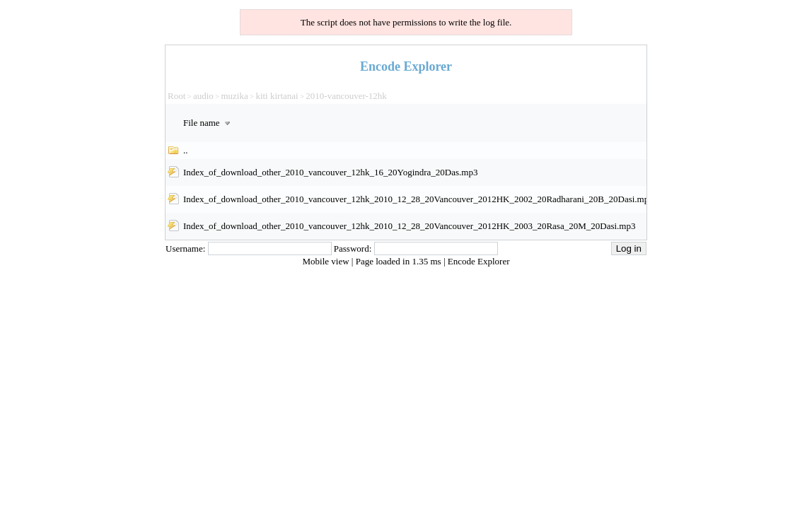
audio (203, 96)
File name (208, 123)
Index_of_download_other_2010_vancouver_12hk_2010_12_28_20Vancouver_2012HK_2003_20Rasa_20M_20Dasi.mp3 (409, 226)
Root (176, 96)
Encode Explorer (479, 261)
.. (186, 150)
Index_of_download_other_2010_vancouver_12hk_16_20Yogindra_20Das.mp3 (330, 172)
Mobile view (327, 261)
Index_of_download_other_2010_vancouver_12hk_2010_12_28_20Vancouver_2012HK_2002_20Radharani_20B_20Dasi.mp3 (418, 199)
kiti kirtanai (277, 96)
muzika (234, 96)
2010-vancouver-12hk (346, 96)
